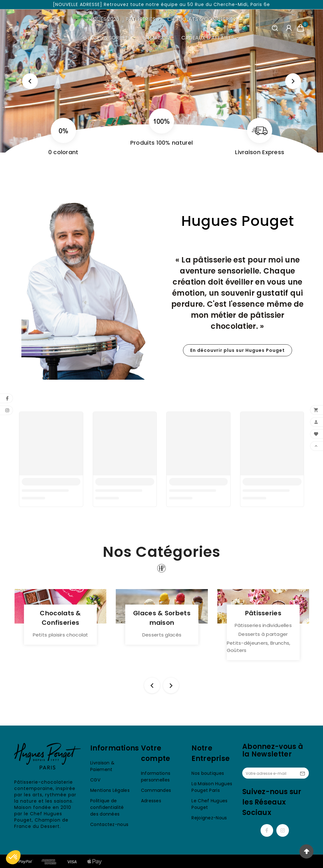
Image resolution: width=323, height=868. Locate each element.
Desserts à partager (263, 634)
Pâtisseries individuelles (263, 625)
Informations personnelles (156, 777)
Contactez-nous (109, 824)
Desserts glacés (162, 635)
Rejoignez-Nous (209, 818)
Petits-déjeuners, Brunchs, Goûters (259, 647)
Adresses (151, 801)
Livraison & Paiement (102, 766)
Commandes (156, 790)
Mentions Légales (110, 790)
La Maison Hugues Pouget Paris (212, 787)
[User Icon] (289, 28)
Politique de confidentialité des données (107, 807)
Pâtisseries (263, 613)
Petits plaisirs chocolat (61, 635)
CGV (95, 780)
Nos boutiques (208, 773)
